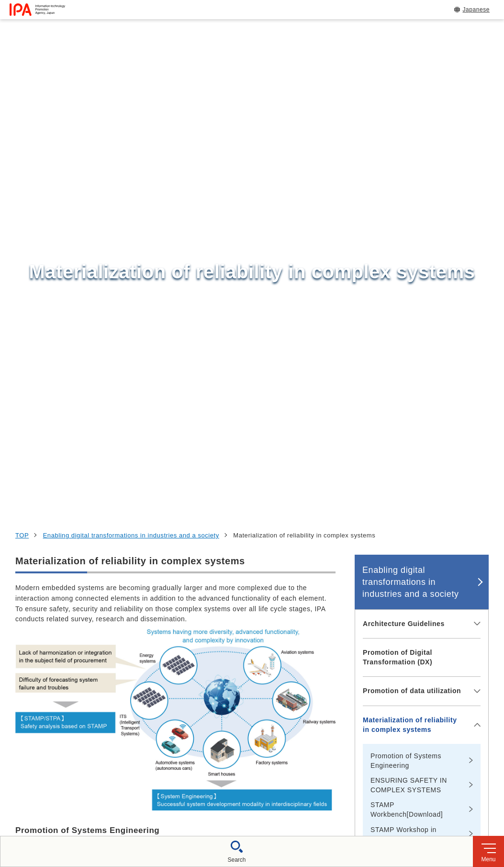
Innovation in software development (401, 501)
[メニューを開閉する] (476, 181)
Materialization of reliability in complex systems (410, 282)
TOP (22, 92)
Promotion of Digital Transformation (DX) (398, 214)
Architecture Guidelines (404, 180)
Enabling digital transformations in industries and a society (131, 92)
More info (30, 438)
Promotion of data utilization (412, 248)
